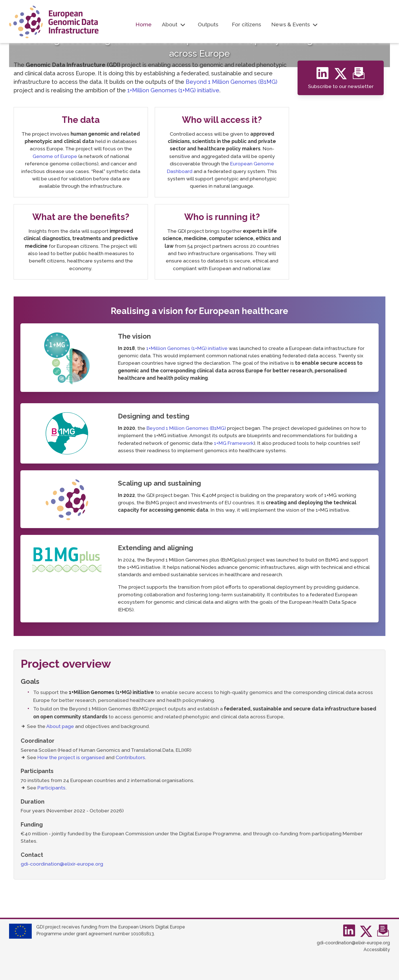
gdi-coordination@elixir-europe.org (62, 864)
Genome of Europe (55, 156)
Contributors (130, 757)
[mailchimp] (383, 934)
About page (60, 726)
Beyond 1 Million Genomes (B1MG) (232, 82)
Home (144, 24)
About (170, 24)
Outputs (208, 24)
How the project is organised (71, 757)
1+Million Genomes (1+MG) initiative (173, 90)
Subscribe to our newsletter (341, 86)
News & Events (290, 24)
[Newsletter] (359, 76)
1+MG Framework (234, 443)
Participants (51, 788)
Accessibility (377, 950)
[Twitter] (343, 76)
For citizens (246, 24)
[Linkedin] (324, 76)
